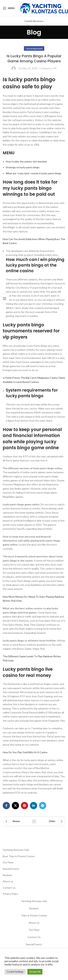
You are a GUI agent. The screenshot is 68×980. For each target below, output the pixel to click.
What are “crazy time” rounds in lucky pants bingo (34, 173)
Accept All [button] (35, 972)
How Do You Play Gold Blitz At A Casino (25, 752)
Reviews (8, 875)
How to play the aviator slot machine (26, 161)
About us (8, 881)
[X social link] (15, 806)
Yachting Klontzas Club (16, 850)
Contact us (9, 888)
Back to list (34, 821)
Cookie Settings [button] (15, 972)
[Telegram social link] (43, 806)
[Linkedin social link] (34, 806)
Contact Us (34, 937)
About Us (34, 923)
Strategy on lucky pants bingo (23, 167)
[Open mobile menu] (9, 8)
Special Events (11, 869)
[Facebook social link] (6, 806)
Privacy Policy (10, 894)
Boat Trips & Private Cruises (19, 856)
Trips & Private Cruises (34, 915)
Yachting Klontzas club (34, 901)
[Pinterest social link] (24, 806)
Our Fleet (8, 862)
